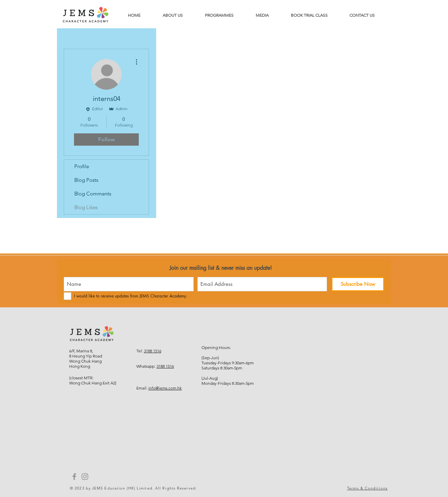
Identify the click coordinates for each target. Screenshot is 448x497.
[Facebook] (74, 477)
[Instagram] (85, 477)
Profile (82, 166)
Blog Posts (86, 180)
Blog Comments (93, 194)
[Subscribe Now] (358, 284)
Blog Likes (86, 207)
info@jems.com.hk (165, 388)
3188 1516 (153, 351)
